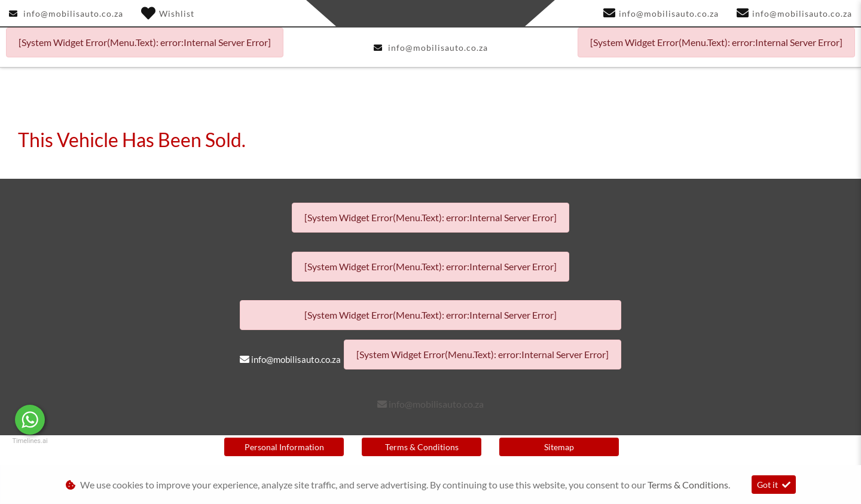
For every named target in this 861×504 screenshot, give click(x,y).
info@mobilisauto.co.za (73, 13)
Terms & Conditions (422, 447)
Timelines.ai (30, 441)
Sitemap (559, 447)
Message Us (90, 420)
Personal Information (284, 447)
